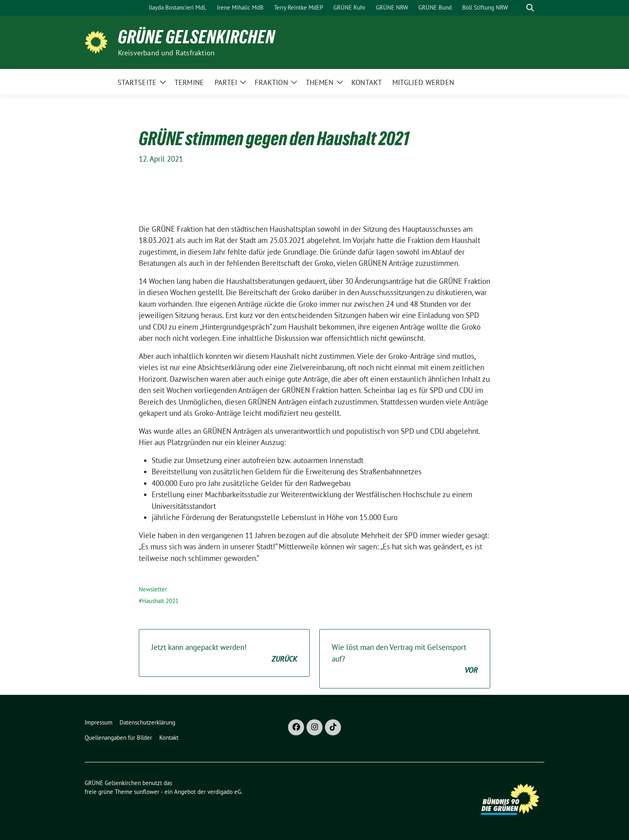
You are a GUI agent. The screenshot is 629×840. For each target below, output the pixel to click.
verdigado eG (224, 792)
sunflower (147, 792)
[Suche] (519, 8)
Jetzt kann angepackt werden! (224, 653)
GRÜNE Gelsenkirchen (197, 37)
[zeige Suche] (530, 8)
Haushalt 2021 (160, 601)
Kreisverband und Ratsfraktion (166, 53)
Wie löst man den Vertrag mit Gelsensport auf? (405, 659)
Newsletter (153, 589)
